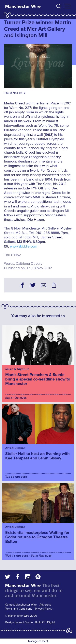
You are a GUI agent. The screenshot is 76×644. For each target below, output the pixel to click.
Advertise (45, 605)
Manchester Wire (23, 6)
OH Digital (49, 622)
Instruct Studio (24, 622)
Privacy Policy (44, 609)
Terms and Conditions (19, 609)
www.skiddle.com (24, 246)
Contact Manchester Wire (21, 605)
